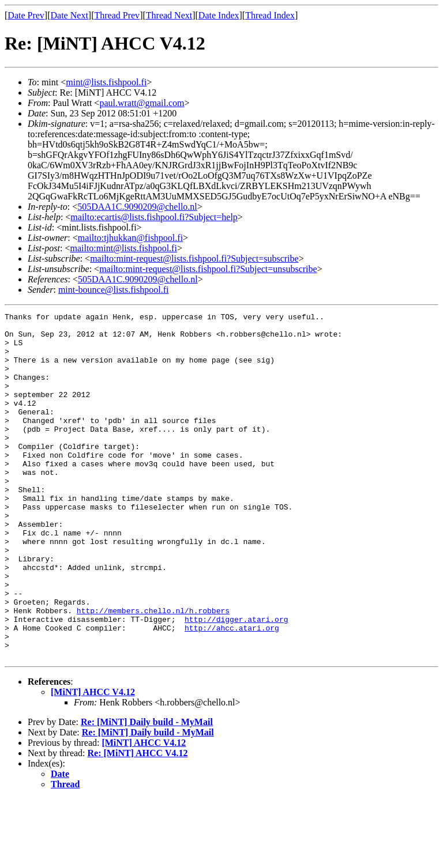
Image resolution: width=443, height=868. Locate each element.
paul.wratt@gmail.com (142, 103)
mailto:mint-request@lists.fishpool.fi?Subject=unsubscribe (208, 269)
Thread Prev (117, 15)
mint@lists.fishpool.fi (106, 82)
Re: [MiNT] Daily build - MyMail (147, 791)
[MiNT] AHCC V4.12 (93, 761)
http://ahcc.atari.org (232, 692)
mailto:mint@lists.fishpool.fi (123, 248)
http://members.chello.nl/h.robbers (153, 671)
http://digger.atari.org (236, 681)
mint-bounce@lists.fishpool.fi (114, 290)
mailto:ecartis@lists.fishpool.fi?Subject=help (154, 217)
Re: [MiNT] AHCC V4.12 (138, 822)
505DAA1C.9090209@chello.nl (137, 207)
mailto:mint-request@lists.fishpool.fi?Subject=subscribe (194, 258)
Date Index (219, 15)
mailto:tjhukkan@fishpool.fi (130, 238)
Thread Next (169, 15)
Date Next (70, 15)
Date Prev (26, 15)
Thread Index (270, 15)
